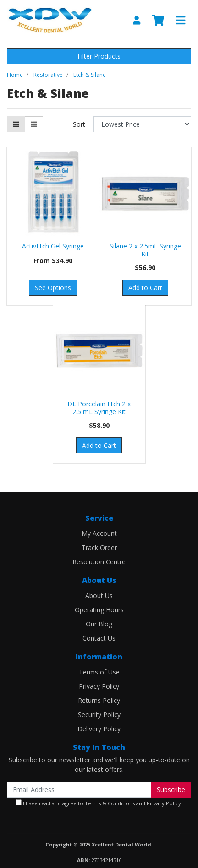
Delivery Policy (99, 729)
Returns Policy (99, 700)
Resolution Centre (99, 562)
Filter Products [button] (99, 56)
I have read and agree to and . (99, 803)
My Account (99, 533)
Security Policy (99, 714)
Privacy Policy (99, 686)
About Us (99, 596)
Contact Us (99, 638)
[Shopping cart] (158, 21)
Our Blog (99, 624)
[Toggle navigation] (181, 21)
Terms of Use (99, 672)
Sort (79, 124)
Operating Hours (99, 610)
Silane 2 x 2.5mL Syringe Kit (145, 250)
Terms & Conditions (110, 803)
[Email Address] (79, 790)
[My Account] (137, 20)
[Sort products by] (142, 124)
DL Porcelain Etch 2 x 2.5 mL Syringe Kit (99, 408)
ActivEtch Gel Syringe (53, 246)
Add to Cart (145, 288)
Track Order (99, 547)
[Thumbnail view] (16, 124)
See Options (53, 288)
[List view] (34, 124)
